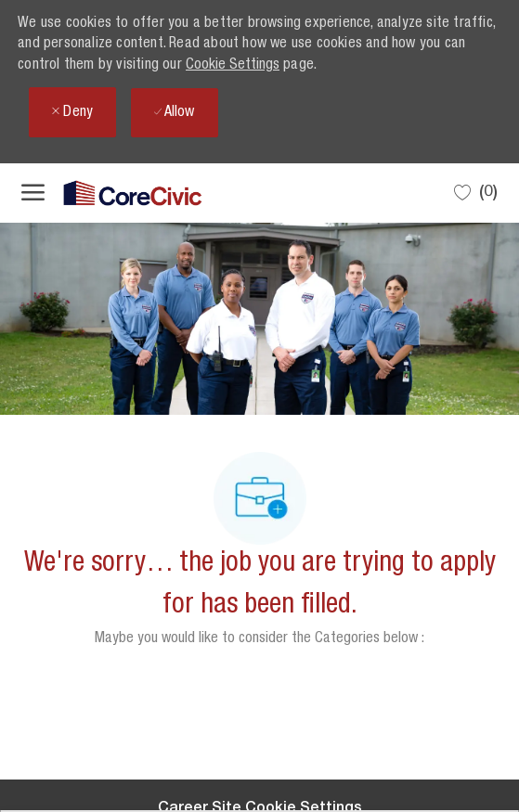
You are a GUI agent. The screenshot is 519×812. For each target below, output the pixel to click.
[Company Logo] (114, 193)
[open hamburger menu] (33, 193)
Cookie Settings (233, 66)
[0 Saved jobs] (476, 193)
